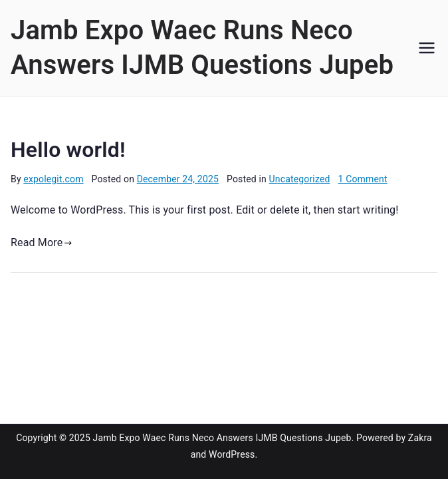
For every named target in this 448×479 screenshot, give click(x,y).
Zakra (420, 438)
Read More (42, 242)
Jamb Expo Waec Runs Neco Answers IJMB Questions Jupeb (222, 438)
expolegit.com (53, 179)
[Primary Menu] (427, 48)
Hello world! (68, 150)
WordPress (232, 454)
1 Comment (363, 179)
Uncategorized (300, 179)
